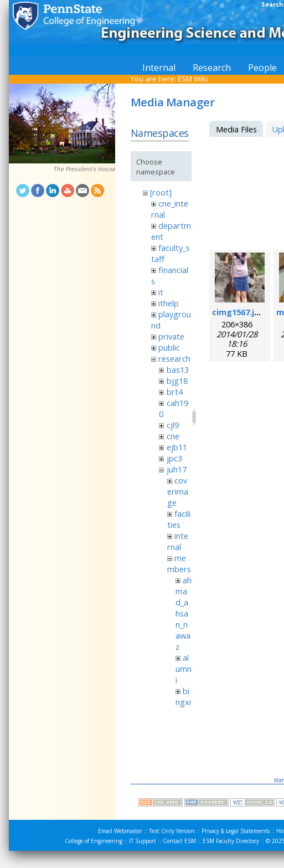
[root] (161, 192)
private (171, 336)
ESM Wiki (193, 79)
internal (178, 541)
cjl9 (173, 425)
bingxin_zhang (184, 707)
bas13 (178, 369)
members (179, 563)
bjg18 (177, 381)
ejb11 (177, 447)
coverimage (178, 491)
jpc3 (174, 458)
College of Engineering (94, 841)
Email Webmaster (120, 831)
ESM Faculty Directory (231, 841)
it (161, 292)
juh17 (177, 469)
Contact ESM (179, 841)
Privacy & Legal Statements (236, 831)
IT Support (143, 841)
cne (173, 436)
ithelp (169, 303)
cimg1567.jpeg (241, 312)
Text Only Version (172, 831)
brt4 (175, 392)
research (174, 358)
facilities (179, 519)
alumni (184, 669)
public (169, 347)
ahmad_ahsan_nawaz (184, 613)
